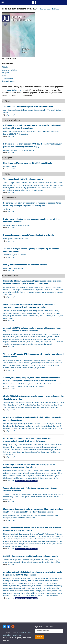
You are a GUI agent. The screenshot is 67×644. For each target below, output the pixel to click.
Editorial (5, 67)
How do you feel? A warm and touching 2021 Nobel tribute (28, 163)
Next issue (55, 9)
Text (9, 115)
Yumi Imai (7, 209)
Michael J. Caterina (10, 166)
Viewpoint (5, 73)
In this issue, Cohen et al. (12, 90)
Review (5, 76)
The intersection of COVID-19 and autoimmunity (23, 179)
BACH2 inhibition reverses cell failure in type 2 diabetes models (31, 556)
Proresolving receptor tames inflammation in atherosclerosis (29, 235)
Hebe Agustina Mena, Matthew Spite (16, 239)
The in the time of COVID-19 (28, 107)
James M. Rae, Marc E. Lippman (15, 255)
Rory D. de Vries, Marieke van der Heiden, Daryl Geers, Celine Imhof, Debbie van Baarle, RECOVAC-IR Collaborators (31, 133)
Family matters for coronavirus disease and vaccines (25, 265)
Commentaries (7, 78)
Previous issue (45, 9)
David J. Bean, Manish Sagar (13, 268)
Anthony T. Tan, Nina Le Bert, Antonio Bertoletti (19, 150)
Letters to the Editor (9, 70)
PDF (13, 115)
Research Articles (9, 81)
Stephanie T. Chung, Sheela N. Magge (16, 225)
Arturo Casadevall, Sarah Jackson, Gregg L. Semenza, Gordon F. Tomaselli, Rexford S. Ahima (33, 111)
